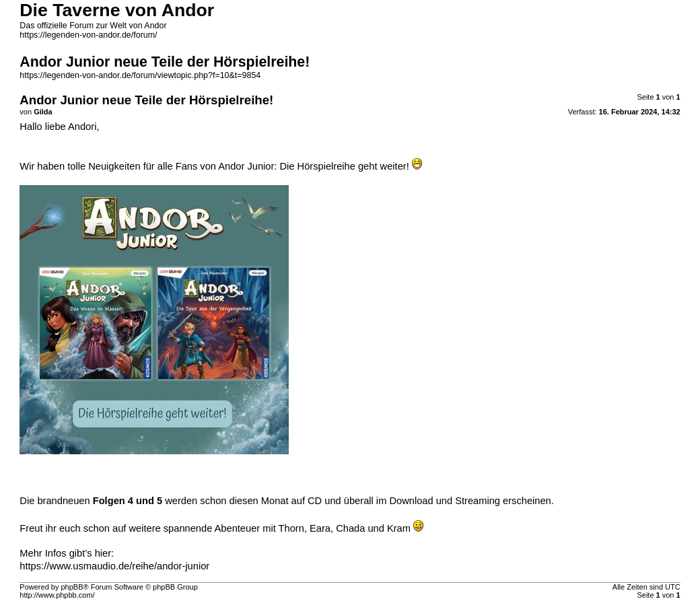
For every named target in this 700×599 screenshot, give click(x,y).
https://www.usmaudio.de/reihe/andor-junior (114, 566)
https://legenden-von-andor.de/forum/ (88, 35)
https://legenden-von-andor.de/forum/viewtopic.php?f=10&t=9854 (140, 75)
